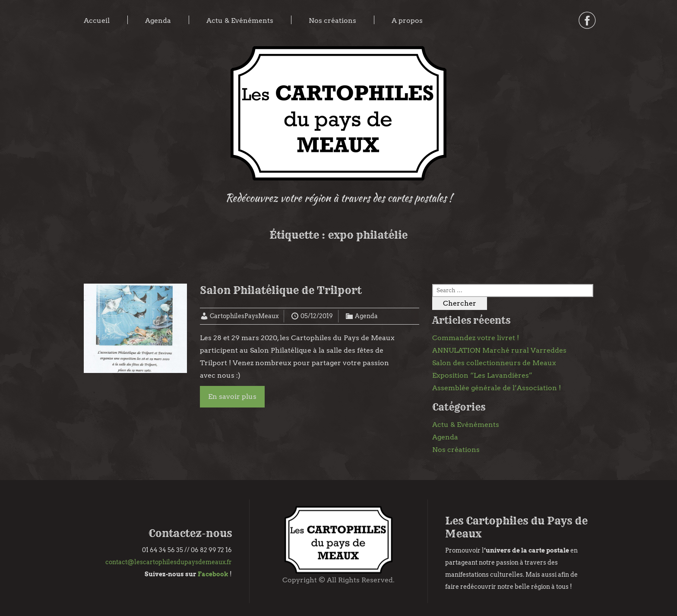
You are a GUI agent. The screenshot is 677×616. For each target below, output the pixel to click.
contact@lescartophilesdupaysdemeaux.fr (169, 562)
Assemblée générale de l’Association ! (497, 388)
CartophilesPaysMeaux (244, 316)
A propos (407, 21)
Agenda (158, 21)
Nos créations (332, 21)
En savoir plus (232, 396)
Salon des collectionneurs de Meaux (494, 363)
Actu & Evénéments (240, 21)
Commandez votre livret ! (476, 338)
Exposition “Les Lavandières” (482, 375)
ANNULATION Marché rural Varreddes (499, 350)
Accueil (97, 21)
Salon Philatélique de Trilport (281, 290)
